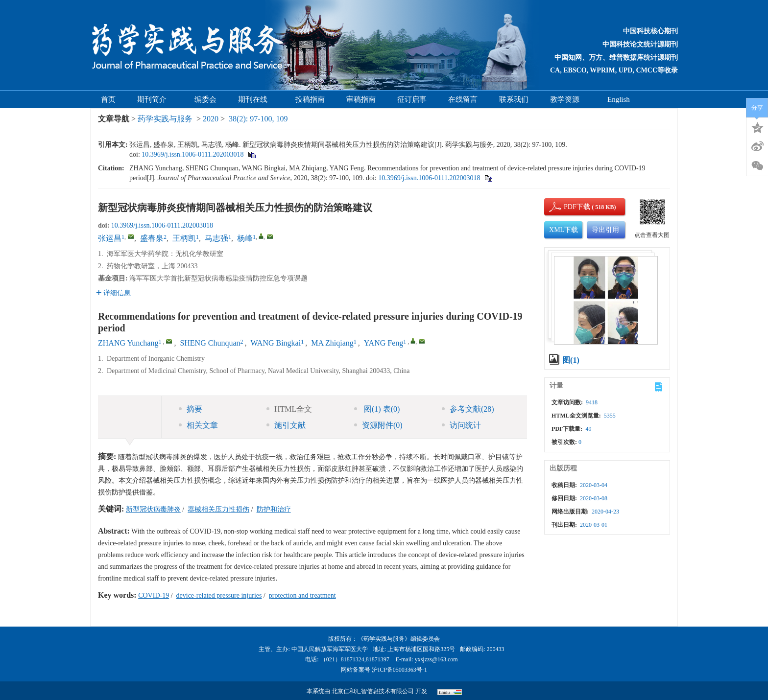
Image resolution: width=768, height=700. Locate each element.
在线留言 (463, 99)
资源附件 (378, 425)
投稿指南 (310, 99)
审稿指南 (361, 99)
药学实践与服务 (165, 119)
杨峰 (245, 238)
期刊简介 (155, 99)
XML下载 (564, 230)
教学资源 (568, 99)
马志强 (216, 238)
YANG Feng (384, 343)
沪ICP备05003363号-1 (399, 670)
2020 (211, 119)
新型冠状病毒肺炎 (153, 509)
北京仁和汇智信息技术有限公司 (373, 691)
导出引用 (605, 230)
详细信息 (113, 293)
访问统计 (461, 425)
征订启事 (412, 99)
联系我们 (514, 99)
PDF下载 (569, 207)
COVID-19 (154, 595)
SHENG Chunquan (210, 343)
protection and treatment (302, 595)
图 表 (377, 409)
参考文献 (468, 409)
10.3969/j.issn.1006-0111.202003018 (192, 154)
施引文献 (286, 425)
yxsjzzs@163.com (436, 659)
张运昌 (110, 238)
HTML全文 (289, 409)
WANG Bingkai (276, 343)
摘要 (191, 409)
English (619, 99)
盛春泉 (152, 238)
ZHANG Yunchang (128, 343)
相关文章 (198, 425)
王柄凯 (184, 238)
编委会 (205, 99)
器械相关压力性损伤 (218, 509)
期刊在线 (256, 99)
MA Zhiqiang (332, 343)
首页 (108, 99)
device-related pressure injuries (219, 595)
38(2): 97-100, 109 (258, 119)
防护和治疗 (274, 509)
